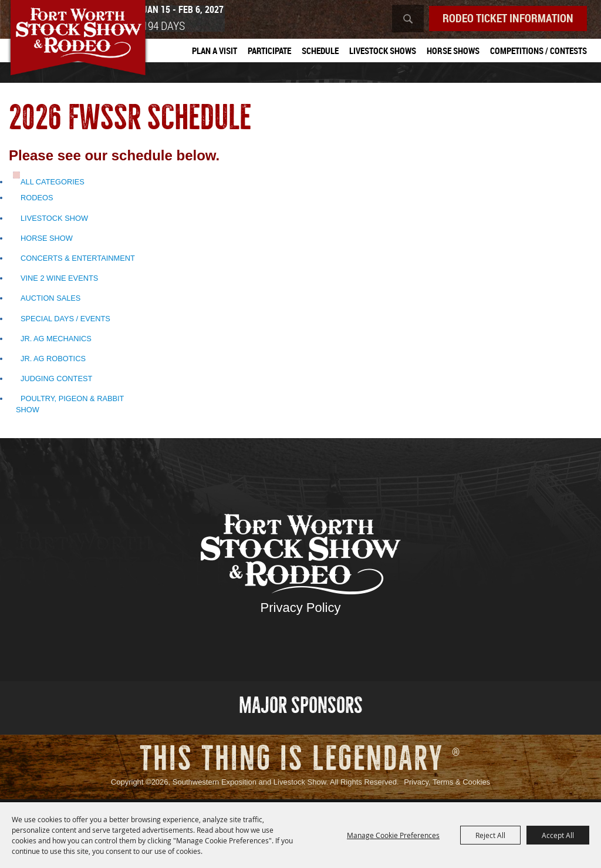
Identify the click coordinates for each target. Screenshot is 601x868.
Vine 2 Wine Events (59, 280)
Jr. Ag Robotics (53, 361)
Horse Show (47, 240)
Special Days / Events (65, 320)
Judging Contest (56, 381)
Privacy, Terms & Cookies (447, 784)
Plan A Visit (215, 51)
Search (400, 19)
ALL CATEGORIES (53, 184)
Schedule (320, 51)
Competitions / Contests (538, 51)
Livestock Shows (383, 51)
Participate (269, 51)
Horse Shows (453, 51)
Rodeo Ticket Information (504, 18)
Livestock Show (54, 220)
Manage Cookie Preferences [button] (393, 835)
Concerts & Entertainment (78, 260)
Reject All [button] (490, 835)
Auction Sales (50, 300)
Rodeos (37, 200)
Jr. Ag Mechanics (56, 340)
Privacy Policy (301, 609)
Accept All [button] (558, 835)
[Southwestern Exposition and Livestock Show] (87, 46)
